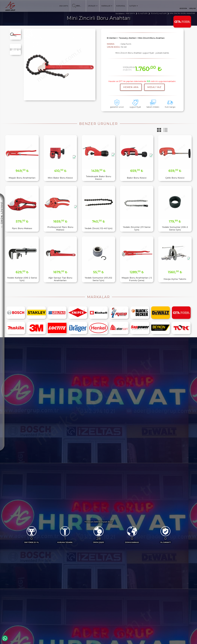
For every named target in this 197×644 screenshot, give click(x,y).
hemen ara (131, 87)
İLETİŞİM (133, 6)
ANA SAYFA (64, 6)
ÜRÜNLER (93, 6)
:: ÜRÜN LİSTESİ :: (2, 213)
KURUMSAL (121, 6)
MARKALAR (107, 6)
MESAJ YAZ (154, 87)
